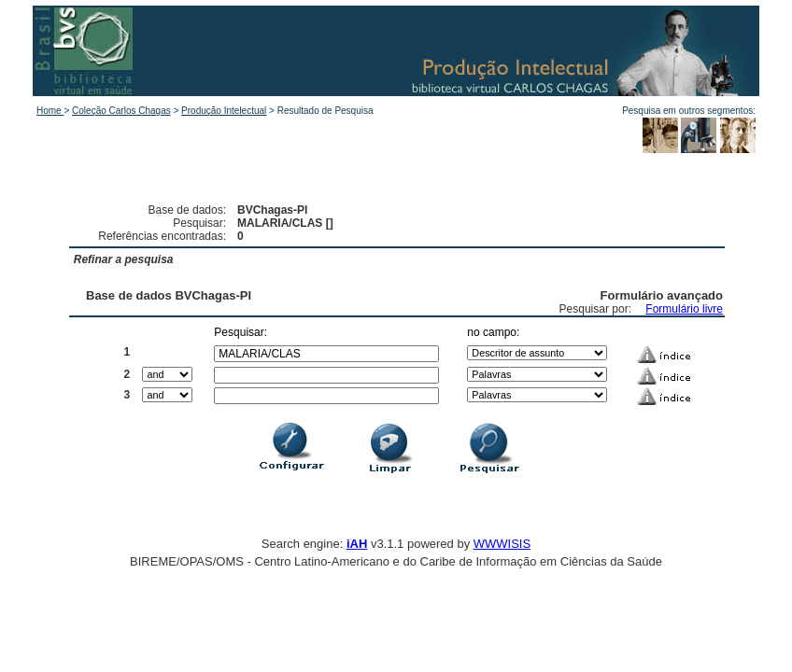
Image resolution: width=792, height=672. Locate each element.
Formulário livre (684, 309)
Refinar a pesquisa (124, 259)
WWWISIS (502, 544)
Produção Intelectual (224, 111)
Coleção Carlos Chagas (121, 111)
